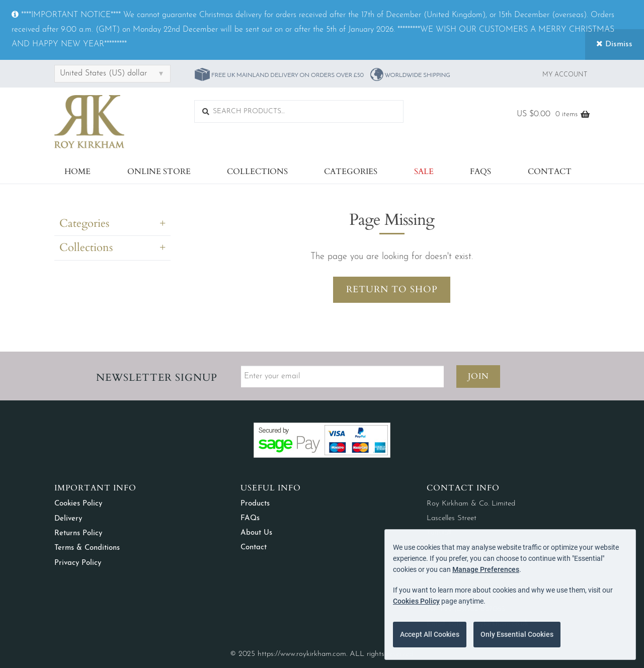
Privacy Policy (78, 563)
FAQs (480, 172)
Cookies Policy (78, 504)
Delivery (68, 519)
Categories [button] (84, 223)
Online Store (159, 172)
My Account (565, 75)
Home (77, 172)
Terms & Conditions (87, 548)
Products (255, 504)
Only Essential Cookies (517, 634)
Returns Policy (78, 533)
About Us (256, 533)
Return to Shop (392, 289)
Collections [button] (86, 247)
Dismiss (614, 44)
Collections (257, 172)
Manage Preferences (486, 569)
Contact (550, 172)
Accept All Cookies (430, 634)
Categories (351, 172)
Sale (424, 172)
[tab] (112, 226)
